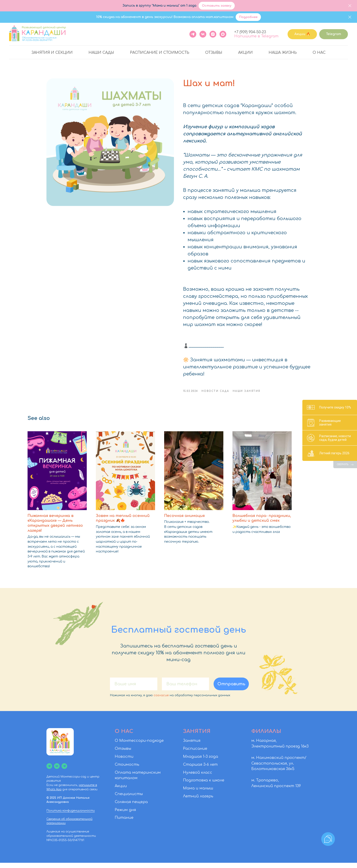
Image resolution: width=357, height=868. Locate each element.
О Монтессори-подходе (139, 746)
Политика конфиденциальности (71, 816)
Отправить (231, 689)
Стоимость (127, 770)
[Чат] (64, 771)
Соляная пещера (131, 807)
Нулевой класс (198, 778)
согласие (161, 700)
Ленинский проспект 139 (276, 791)
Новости (124, 762)
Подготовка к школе (204, 786)
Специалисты (129, 799)
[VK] (203, 34)
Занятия (192, 746)
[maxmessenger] (223, 34)
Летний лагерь (198, 801)
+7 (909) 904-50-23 (250, 32)
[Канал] (49, 771)
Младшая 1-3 (195, 762)
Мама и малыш (198, 794)
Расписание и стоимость (160, 53)
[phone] (186, 689)
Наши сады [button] (101, 53)
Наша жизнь (283, 53)
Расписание (195, 754)
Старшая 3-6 (196, 770)
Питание (124, 823)
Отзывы (214, 53)
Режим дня (125, 815)
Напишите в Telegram (256, 36)
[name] (134, 689)
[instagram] (213, 34)
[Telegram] (193, 34)
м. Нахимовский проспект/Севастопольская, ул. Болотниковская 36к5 (279, 768)
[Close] (350, 6)
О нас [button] (319, 53)
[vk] (57, 771)
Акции (245, 53)
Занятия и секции (52, 53)
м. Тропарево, (265, 786)
